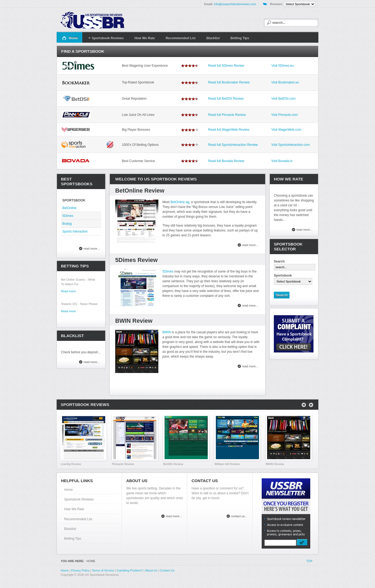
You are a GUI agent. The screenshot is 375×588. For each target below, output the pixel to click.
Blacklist (70, 529)
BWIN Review (134, 321)
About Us (151, 570)
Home (69, 490)
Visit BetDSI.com (284, 99)
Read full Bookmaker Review (229, 82)
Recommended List (78, 519)
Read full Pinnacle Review (227, 115)
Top (309, 561)
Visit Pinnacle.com (285, 115)
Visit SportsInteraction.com (291, 145)
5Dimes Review (136, 260)
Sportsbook (283, 275)
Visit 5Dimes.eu (283, 66)
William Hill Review (227, 464)
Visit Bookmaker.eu (285, 82)
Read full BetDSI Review (226, 99)
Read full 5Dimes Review (226, 66)
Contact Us (167, 570)
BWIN (167, 332)
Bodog (67, 224)
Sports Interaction (75, 231)
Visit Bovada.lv (282, 161)
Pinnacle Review (123, 464)
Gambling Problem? (130, 570)
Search (279, 261)
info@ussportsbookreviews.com (235, 4)
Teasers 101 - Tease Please (79, 304)
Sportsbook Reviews (79, 499)
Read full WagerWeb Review (229, 130)
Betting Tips (73, 539)
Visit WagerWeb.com (286, 130)
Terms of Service (103, 570)
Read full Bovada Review (226, 161)
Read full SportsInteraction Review (233, 145)
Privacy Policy (80, 570)
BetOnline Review (140, 191)
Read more (68, 291)
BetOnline (69, 208)
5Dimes (168, 271)
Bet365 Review (173, 464)
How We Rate (74, 509)
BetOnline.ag (180, 202)
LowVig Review (71, 464)
